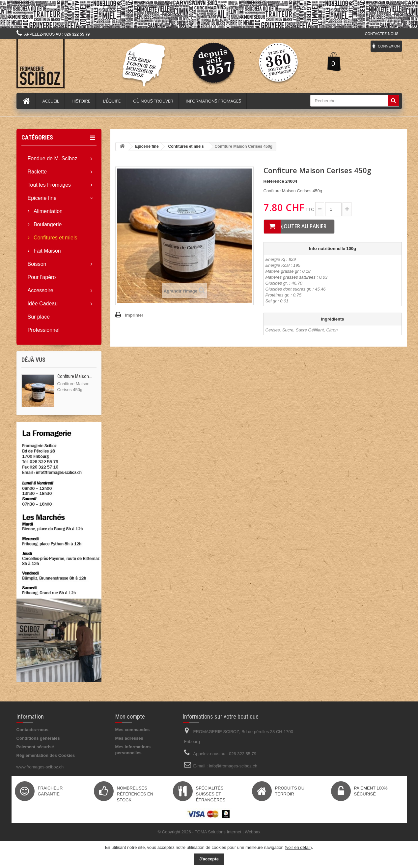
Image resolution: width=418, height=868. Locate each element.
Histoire (81, 101)
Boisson (37, 264)
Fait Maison (47, 251)
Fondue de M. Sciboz (53, 158)
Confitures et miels (55, 238)
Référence (274, 181)
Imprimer (134, 315)
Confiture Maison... (75, 376)
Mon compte (130, 716)
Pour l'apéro (42, 277)
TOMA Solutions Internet (218, 832)
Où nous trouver (153, 101)
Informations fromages (213, 101)
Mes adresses (129, 738)
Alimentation (48, 211)
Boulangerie (47, 224)
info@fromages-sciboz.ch (233, 766)
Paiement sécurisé (35, 747)
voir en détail (298, 847)
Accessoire (41, 290)
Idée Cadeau (43, 304)
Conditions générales (38, 738)
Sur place (39, 317)
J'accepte (209, 859)
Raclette (37, 172)
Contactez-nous (382, 34)
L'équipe (112, 101)
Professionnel (44, 330)
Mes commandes (133, 730)
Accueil (51, 101)
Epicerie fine (42, 198)
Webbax (252, 832)
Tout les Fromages (49, 185)
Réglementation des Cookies (46, 755)
